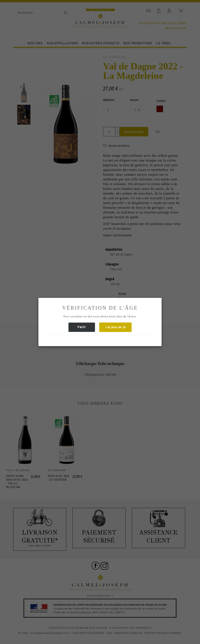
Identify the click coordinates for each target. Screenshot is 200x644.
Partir (82, 327)
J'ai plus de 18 (115, 327)
